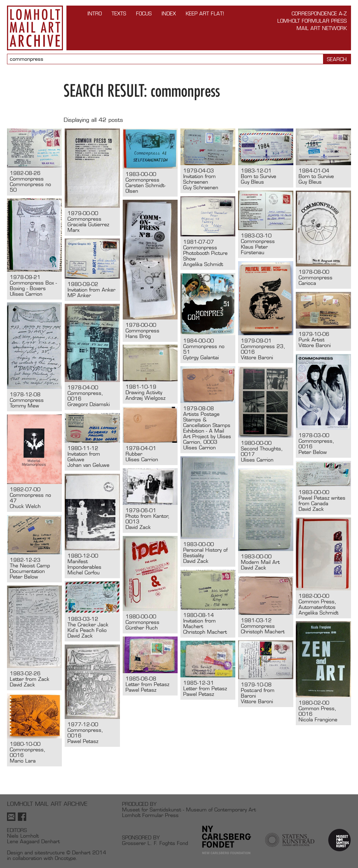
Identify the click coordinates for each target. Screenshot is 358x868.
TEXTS (119, 13)
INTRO (95, 13)
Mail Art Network (322, 28)
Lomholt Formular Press (312, 21)
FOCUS (144, 13)
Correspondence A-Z (319, 13)
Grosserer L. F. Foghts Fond (155, 843)
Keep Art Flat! (205, 13)
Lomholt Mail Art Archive (35, 28)
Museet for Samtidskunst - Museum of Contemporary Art (189, 810)
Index (169, 13)
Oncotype (65, 858)
